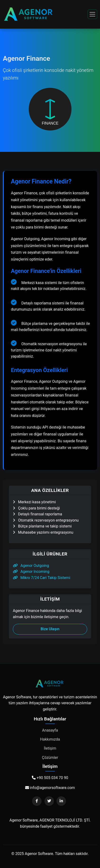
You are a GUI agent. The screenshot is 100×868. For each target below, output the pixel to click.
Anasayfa (50, 730)
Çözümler (50, 758)
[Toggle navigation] (92, 14)
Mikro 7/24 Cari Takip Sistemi (42, 578)
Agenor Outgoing (31, 566)
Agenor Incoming (31, 572)
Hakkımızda (50, 739)
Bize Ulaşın (50, 629)
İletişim (50, 748)
